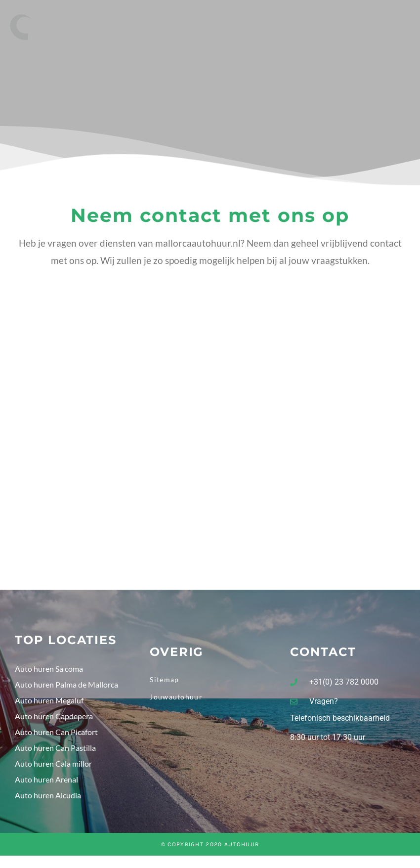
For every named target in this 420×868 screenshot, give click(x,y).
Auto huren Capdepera (54, 718)
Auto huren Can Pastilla (55, 750)
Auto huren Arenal (46, 782)
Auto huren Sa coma (49, 671)
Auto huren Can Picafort (56, 734)
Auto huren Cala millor (53, 766)
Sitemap (164, 682)
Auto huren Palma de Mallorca (66, 687)
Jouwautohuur (176, 699)
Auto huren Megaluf (49, 703)
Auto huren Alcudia (48, 798)
